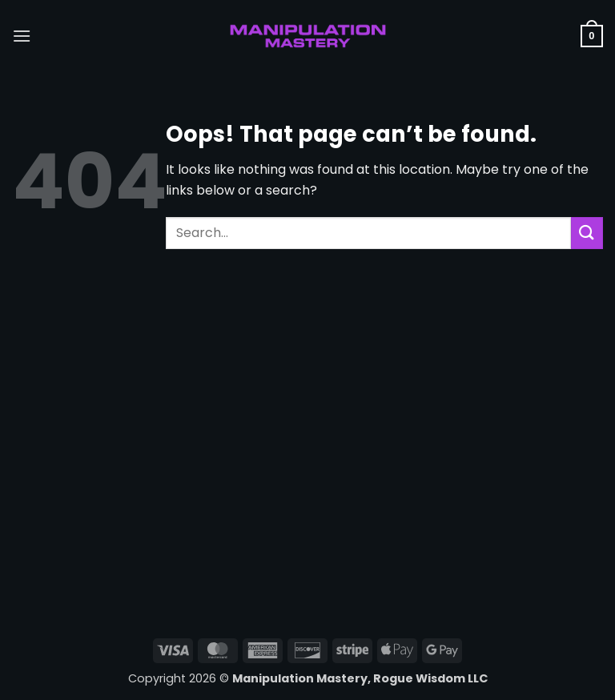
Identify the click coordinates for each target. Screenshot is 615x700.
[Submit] (587, 233)
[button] (22, 36)
